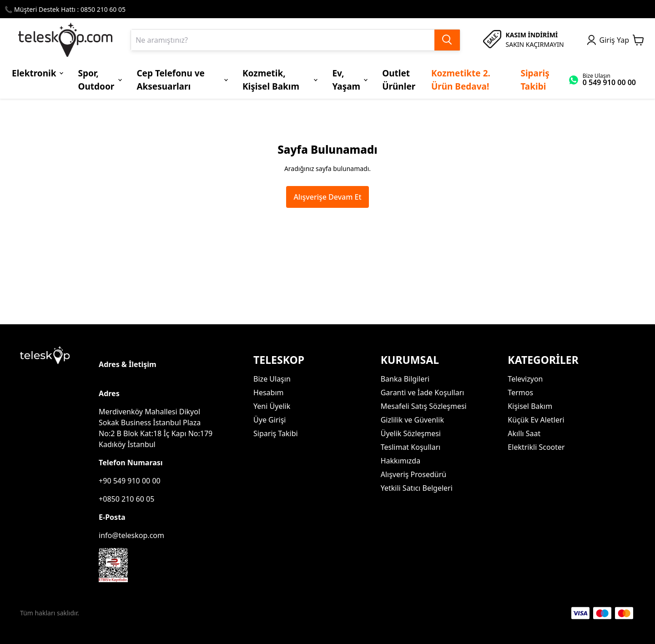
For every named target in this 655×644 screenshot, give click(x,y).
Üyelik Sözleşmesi (411, 433)
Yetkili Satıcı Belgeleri (417, 488)
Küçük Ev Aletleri (536, 420)
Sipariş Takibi (276, 433)
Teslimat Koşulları (411, 447)
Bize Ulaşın (272, 379)
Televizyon (525, 379)
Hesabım (268, 392)
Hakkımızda (401, 461)
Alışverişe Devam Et (327, 197)
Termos (520, 392)
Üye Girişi (270, 420)
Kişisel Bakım (530, 406)
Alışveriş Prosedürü (413, 474)
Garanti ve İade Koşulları (423, 392)
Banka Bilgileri (405, 379)
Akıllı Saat (524, 433)
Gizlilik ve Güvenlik (412, 420)
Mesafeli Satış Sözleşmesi (424, 406)
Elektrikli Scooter (536, 447)
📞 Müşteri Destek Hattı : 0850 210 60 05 (65, 9)
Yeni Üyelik (272, 406)
